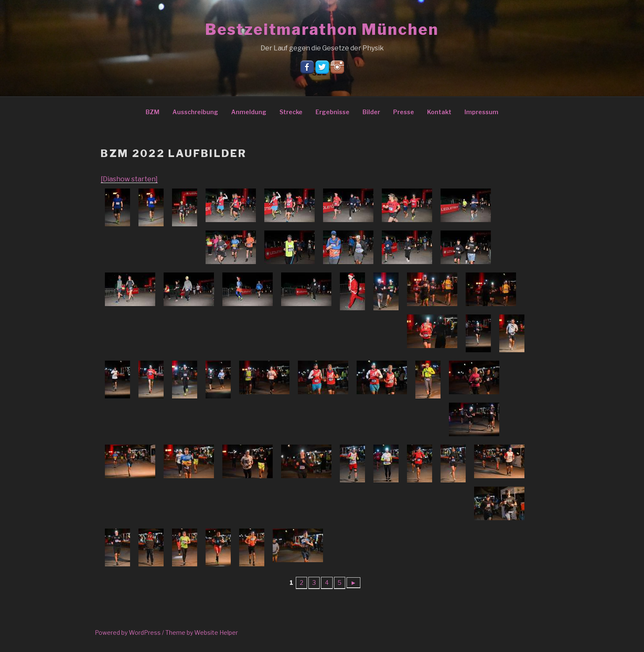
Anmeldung (249, 112)
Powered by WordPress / (130, 632)
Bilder (371, 112)
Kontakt (439, 112)
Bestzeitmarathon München (322, 29)
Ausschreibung (195, 112)
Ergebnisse (332, 112)
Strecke (291, 112)
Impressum (481, 112)
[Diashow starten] (129, 179)
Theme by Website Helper (202, 632)
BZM (153, 112)
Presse (404, 112)
